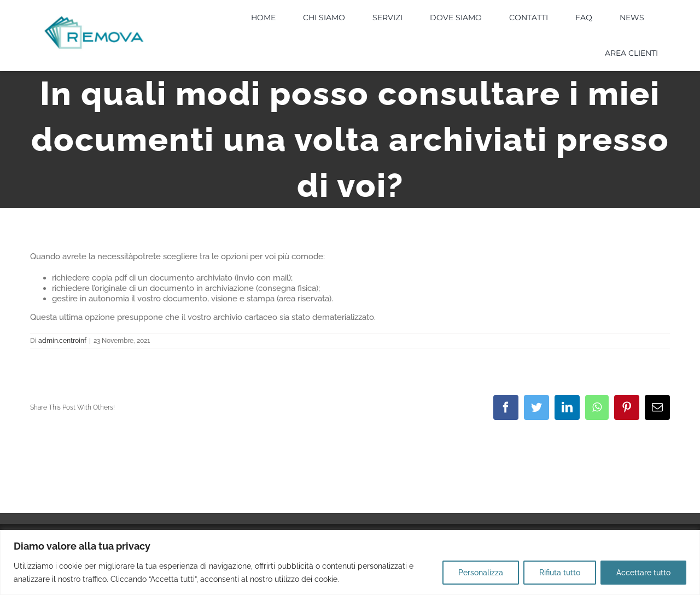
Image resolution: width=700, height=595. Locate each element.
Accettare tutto (643, 573)
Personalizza (481, 573)
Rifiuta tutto (560, 573)
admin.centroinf (62, 341)
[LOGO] (94, 19)
